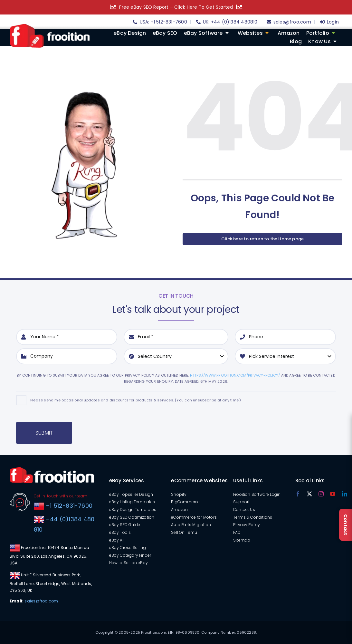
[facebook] (298, 494)
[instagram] (321, 494)
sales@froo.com (41, 601)
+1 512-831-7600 (68, 506)
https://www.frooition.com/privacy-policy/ (235, 375)
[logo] (50, 26)
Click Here (186, 7)
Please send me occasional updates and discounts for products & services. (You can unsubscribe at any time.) (136, 400)
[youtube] (333, 494)
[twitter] (309, 494)
